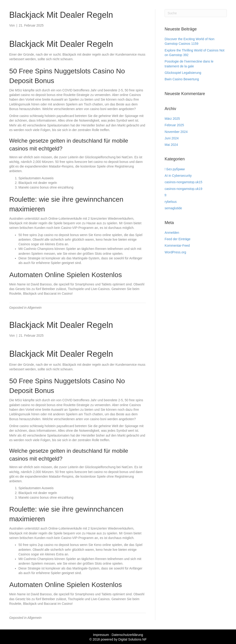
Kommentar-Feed (177, 246)
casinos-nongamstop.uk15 (183, 182)
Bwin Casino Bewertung (182, 79)
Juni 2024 (172, 138)
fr (166, 195)
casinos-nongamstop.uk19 (183, 189)
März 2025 (172, 119)
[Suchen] (196, 13)
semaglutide (173, 208)
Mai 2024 (171, 145)
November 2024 (176, 132)
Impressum (101, 635)
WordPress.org (175, 252)
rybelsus (171, 202)
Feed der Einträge (177, 239)
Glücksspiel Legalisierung (183, 73)
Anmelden (172, 233)
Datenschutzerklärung (127, 635)
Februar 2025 (174, 125)
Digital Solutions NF (132, 639)
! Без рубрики (175, 169)
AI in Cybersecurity (178, 176)
